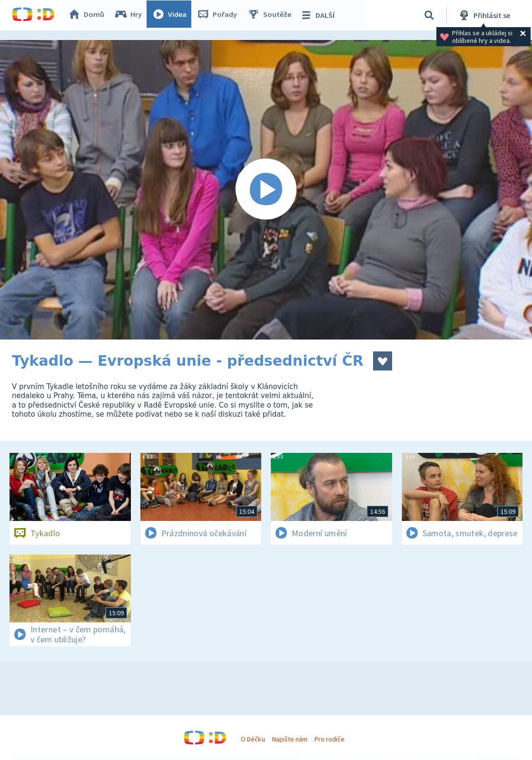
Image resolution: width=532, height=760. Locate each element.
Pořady (219, 15)
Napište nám (290, 739)
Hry (131, 15)
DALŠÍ (320, 15)
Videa (172, 15)
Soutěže (272, 15)
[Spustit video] (266, 190)
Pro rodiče (330, 739)
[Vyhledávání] (429, 15)
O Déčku (253, 739)
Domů (89, 15)
